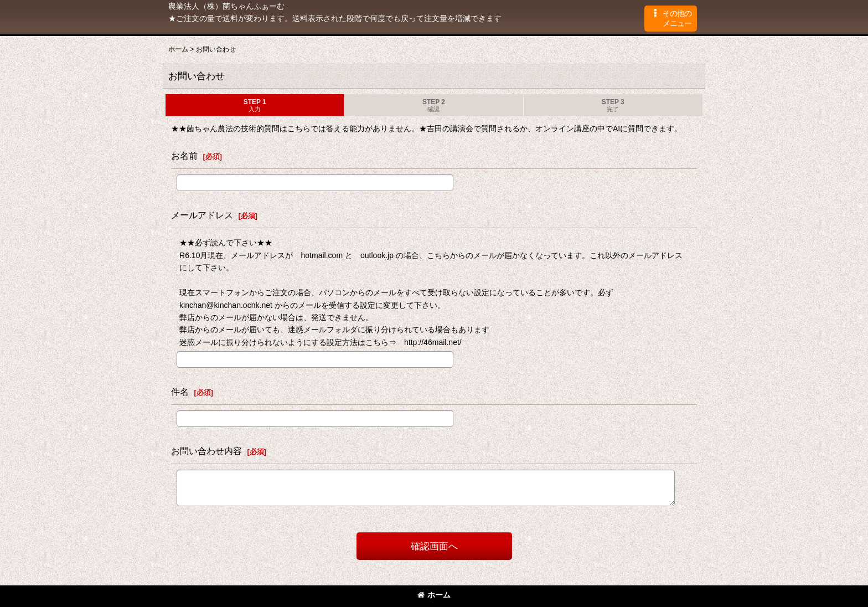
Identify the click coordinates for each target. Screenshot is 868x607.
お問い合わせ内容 (206, 451)
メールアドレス (202, 215)
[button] (671, 19)
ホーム (434, 595)
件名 (180, 392)
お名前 (184, 156)
